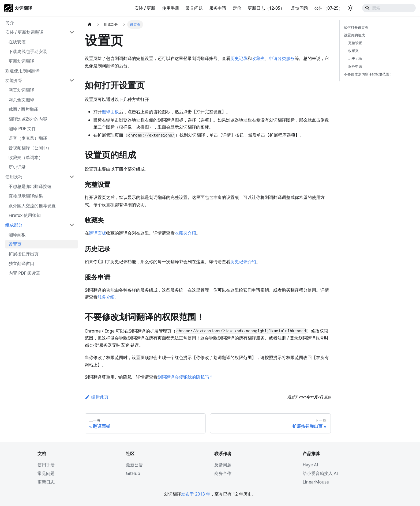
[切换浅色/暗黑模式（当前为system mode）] (350, 8)
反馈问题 (299, 8)
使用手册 (171, 8)
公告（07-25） (329, 8)
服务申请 (218, 8)
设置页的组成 (354, 35)
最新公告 (134, 465)
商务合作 (223, 473)
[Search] (389, 8)
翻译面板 (110, 112)
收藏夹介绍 (185, 233)
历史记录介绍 (243, 262)
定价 (237, 8)
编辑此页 (97, 397)
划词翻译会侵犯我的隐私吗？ (185, 377)
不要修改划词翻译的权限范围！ (368, 74)
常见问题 (194, 8)
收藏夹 (258, 58)
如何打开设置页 (356, 27)
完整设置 (355, 43)
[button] (40, 32)
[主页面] (90, 24)
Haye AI (310, 465)
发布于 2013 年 (196, 494)
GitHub (133, 473)
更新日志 (46, 482)
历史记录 (239, 58)
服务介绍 (106, 297)
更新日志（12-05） (266, 8)
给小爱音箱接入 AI (320, 473)
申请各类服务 (282, 58)
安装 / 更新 (145, 8)
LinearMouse (316, 482)
